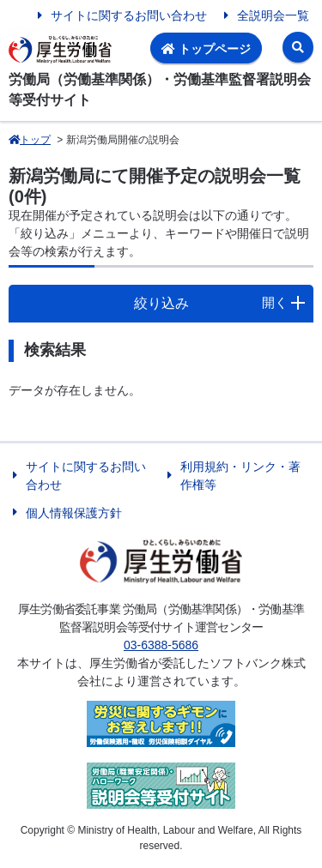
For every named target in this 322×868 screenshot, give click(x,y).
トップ (30, 140)
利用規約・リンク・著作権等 (240, 476)
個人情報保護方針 (74, 513)
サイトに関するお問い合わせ (129, 15)
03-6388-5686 (161, 645)
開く (275, 302)
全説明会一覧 (273, 15)
